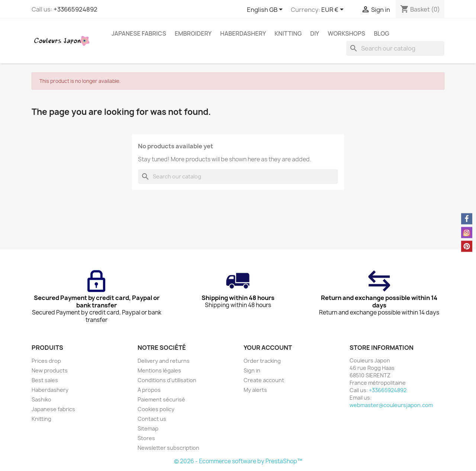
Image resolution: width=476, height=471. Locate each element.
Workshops (346, 33)
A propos (149, 390)
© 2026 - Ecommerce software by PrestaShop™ (238, 461)
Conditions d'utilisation (167, 380)
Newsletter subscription (168, 448)
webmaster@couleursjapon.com (391, 405)
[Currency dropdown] (334, 10)
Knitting (288, 33)
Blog (382, 33)
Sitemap (148, 428)
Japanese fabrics (139, 33)
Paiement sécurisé (161, 399)
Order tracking (262, 361)
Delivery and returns (164, 361)
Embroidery (193, 33)
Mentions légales (159, 370)
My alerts (255, 390)
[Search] (395, 48)
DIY (315, 33)
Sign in (252, 370)
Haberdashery (243, 33)
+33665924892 (75, 9)
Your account (268, 348)
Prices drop (46, 361)
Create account (264, 380)
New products (50, 370)
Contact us (152, 419)
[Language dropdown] (266, 10)
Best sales (45, 380)
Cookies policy (156, 409)
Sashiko (41, 399)
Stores (146, 438)
